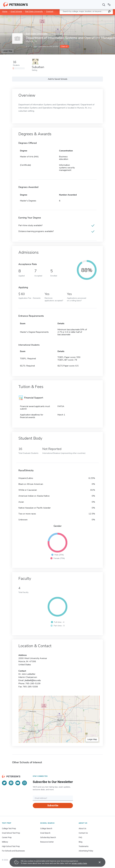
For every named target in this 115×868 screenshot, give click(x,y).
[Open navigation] (109, 5)
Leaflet (83, 16)
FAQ (80, 837)
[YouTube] (18, 783)
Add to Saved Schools (58, 79)
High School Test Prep (11, 846)
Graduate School (53, 11)
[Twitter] (4, 783)
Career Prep (7, 837)
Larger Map (7, 51)
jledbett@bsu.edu (33, 680)
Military (5, 842)
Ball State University (34, 11)
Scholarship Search (48, 837)
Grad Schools (16, 11)
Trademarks (84, 846)
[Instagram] (24, 783)
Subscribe (53, 805)
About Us (82, 828)
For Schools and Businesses (13, 851)
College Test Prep (9, 828)
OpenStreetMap (97, 16)
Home (5, 11)
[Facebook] (11, 783)
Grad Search (45, 833)
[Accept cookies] (98, 862)
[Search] (104, 5)
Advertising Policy (86, 851)
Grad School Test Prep (11, 833)
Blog (81, 842)
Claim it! (64, 46)
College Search (46, 828)
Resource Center (47, 842)
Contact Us (83, 833)
